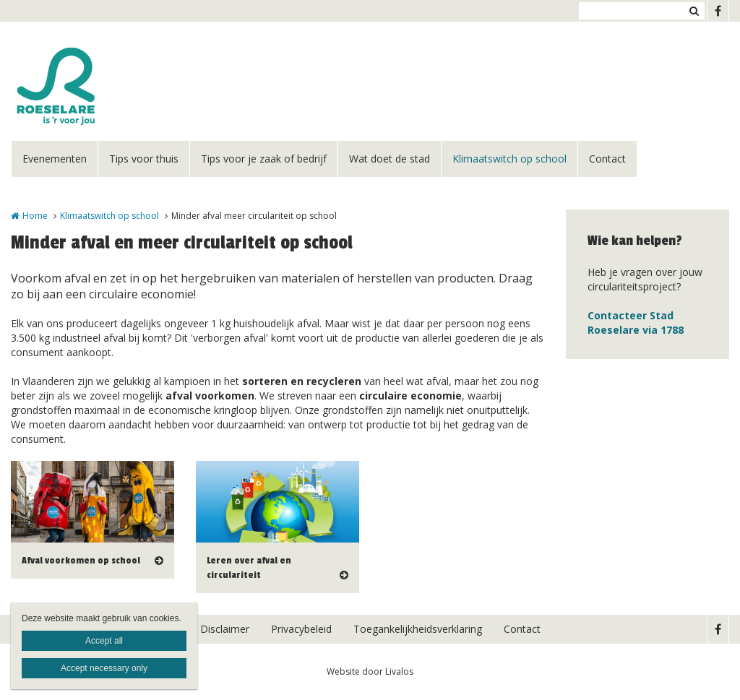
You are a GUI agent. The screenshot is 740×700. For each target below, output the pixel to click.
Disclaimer (225, 629)
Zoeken (694, 11)
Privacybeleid (301, 629)
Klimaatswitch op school (509, 159)
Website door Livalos (370, 671)
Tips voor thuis (144, 159)
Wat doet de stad (390, 159)
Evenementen (55, 159)
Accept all (104, 641)
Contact (607, 159)
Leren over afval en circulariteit (249, 568)
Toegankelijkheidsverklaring (418, 629)
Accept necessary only (104, 668)
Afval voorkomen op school (81, 561)
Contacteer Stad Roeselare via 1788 (636, 323)
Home (35, 216)
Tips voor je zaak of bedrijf (264, 159)
